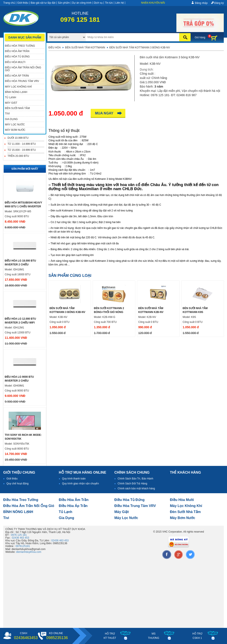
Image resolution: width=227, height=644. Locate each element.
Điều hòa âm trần (74, 500)
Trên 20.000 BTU (18, 156)
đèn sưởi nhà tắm (185, 512)
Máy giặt (122, 512)
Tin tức (109, 3)
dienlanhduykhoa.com (29, 552)
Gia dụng (66, 518)
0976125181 (23, 546)
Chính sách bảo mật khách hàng (136, 488)
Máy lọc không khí (186, 506)
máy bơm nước (183, 518)
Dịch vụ (98, 3)
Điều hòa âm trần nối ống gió (29, 506)
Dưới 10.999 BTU (18, 138)
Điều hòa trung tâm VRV (135, 506)
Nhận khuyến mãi (153, 3)
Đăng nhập (201, 3)
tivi (6, 518)
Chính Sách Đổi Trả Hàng (132, 484)
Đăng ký (219, 3)
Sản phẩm (64, 3)
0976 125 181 (19, 535)
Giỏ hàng (200, 37)
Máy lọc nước (126, 518)
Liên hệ (120, 3)
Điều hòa (55, 48)
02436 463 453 (20, 538)
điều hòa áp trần (73, 506)
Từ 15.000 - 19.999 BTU (22, 150)
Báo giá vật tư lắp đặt (43, 3)
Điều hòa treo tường (21, 500)
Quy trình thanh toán (74, 479)
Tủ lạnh (66, 512)
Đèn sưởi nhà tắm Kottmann (85, 48)
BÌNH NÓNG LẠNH (18, 512)
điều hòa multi (182, 500)
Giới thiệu (23, 3)
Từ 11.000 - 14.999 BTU (22, 144)
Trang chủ (9, 3)
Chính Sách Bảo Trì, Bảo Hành (135, 479)
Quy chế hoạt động (17, 484)
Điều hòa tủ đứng (129, 500)
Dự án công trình (82, 3)
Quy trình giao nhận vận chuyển (80, 484)
